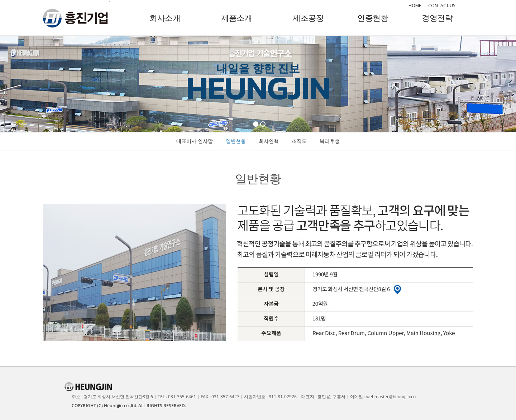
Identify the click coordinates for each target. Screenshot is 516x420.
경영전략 (437, 18)
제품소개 (236, 18)
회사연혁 (269, 141)
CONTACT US (442, 6)
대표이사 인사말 (195, 141)
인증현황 (373, 18)
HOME (415, 6)
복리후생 (330, 141)
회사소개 (165, 18)
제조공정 (308, 18)
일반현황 (236, 141)
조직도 (299, 141)
